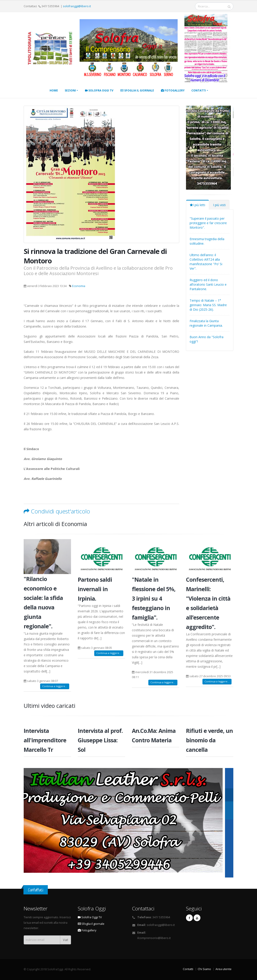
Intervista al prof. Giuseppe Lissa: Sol (100, 740)
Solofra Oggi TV (99, 90)
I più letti (197, 205)
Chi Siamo (204, 969)
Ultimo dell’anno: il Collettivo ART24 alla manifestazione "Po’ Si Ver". (206, 262)
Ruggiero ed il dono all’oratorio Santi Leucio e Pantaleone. (208, 284)
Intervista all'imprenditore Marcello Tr (45, 740)
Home (54, 90)
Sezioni (70, 90)
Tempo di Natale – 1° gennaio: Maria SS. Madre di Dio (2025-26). (208, 305)
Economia (79, 286)
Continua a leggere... (55, 686)
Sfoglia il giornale (137, 90)
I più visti (219, 205)
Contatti (199, 90)
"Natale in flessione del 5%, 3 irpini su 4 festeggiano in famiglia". (154, 598)
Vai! (65, 940)
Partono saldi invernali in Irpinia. (95, 589)
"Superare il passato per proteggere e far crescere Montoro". (208, 223)
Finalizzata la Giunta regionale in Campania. (206, 323)
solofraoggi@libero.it (77, 6)
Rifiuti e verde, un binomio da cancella (209, 740)
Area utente (224, 969)
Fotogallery (173, 90)
